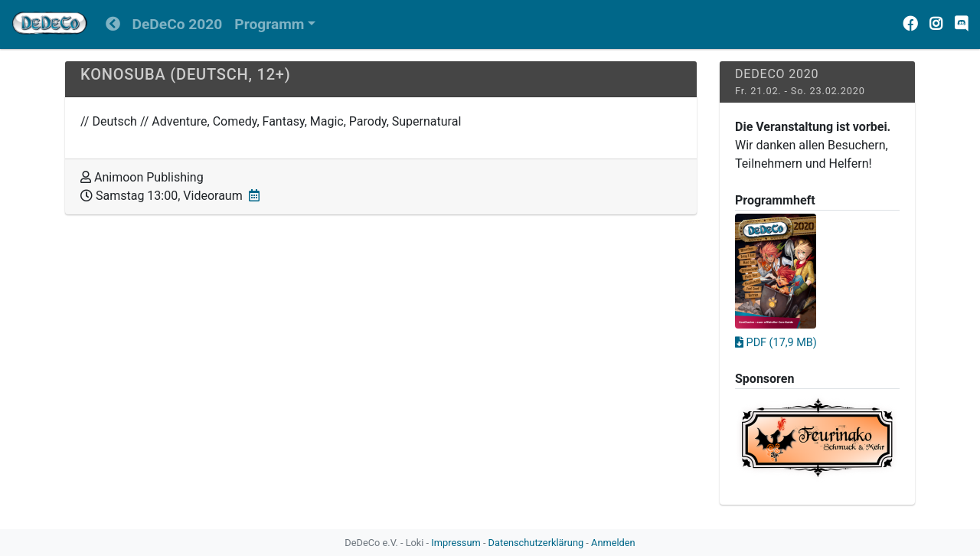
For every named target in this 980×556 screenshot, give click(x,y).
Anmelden (613, 543)
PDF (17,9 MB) (776, 343)
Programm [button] (269, 24)
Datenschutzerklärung (536, 543)
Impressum (456, 543)
